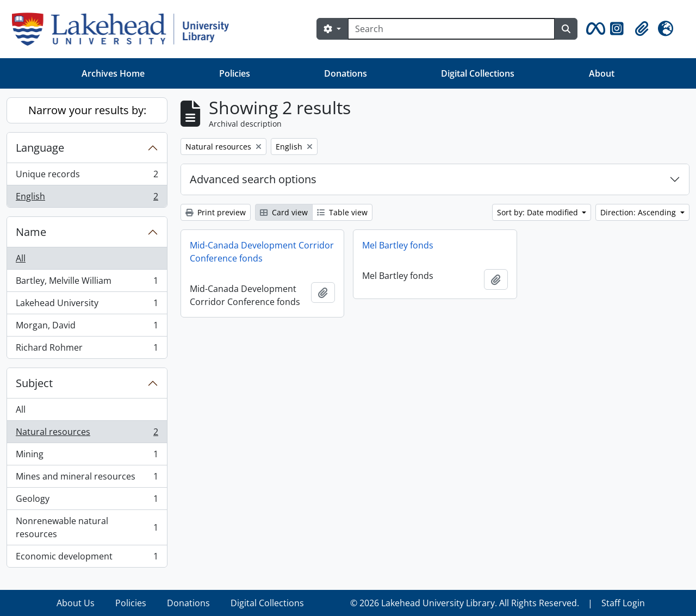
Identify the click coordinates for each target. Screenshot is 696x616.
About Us (76, 603)
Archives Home (113, 73)
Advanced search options (253, 179)
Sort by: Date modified (539, 212)
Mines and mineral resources (87, 479)
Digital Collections (478, 73)
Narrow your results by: (87, 110)
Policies (235, 73)
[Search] (451, 29)
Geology (87, 501)
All (21, 258)
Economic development (87, 558)
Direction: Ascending (639, 212)
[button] (594, 29)
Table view (342, 212)
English (87, 198)
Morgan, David (87, 328)
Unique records (87, 176)
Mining (87, 456)
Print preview (216, 212)
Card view (284, 212)
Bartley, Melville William (87, 283)
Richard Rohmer (87, 350)
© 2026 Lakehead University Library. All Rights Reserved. (465, 603)
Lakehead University (87, 305)
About (602, 73)
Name (31, 232)
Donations (346, 73)
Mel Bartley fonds (398, 245)
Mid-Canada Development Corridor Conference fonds (262, 252)
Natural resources (87, 434)
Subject (34, 383)
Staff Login (623, 603)
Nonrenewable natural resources (87, 527)
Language (40, 148)
